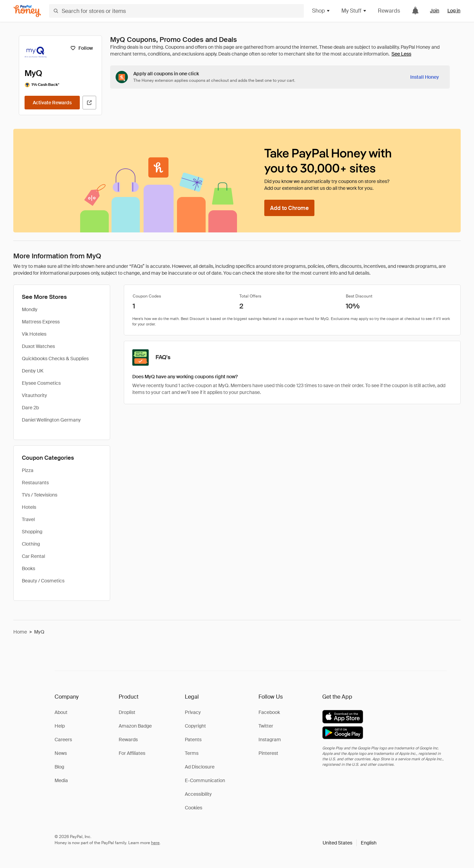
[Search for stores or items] (176, 11)
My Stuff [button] (354, 11)
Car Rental (33, 556)
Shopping (32, 532)
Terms (192, 753)
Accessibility (198, 794)
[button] (350, 843)
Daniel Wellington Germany (51, 420)
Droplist (127, 712)
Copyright (195, 726)
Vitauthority (34, 395)
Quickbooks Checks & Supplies (55, 359)
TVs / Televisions (40, 495)
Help (60, 726)
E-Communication (205, 780)
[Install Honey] (425, 77)
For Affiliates (132, 753)
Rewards (389, 11)
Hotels (29, 507)
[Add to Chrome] (289, 208)
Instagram (270, 740)
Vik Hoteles (34, 334)
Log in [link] (454, 11)
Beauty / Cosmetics (43, 581)
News (61, 753)
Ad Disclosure (200, 767)
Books (28, 568)
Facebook (269, 712)
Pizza (28, 470)
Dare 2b (30, 408)
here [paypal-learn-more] (155, 843)
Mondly (30, 309)
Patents (193, 740)
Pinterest (268, 753)
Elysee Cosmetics (41, 383)
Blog (59, 767)
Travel (28, 519)
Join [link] (435, 11)
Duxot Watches (38, 346)
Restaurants (35, 483)
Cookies (194, 808)
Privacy (193, 712)
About (61, 712)
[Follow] (81, 48)
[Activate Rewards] (52, 103)
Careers (63, 740)
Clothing (31, 544)
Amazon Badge (135, 726)
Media (61, 780)
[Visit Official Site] (89, 103)
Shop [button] (321, 11)
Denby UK (33, 371)
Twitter (266, 726)
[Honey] (27, 11)
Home (20, 632)
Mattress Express (41, 322)
